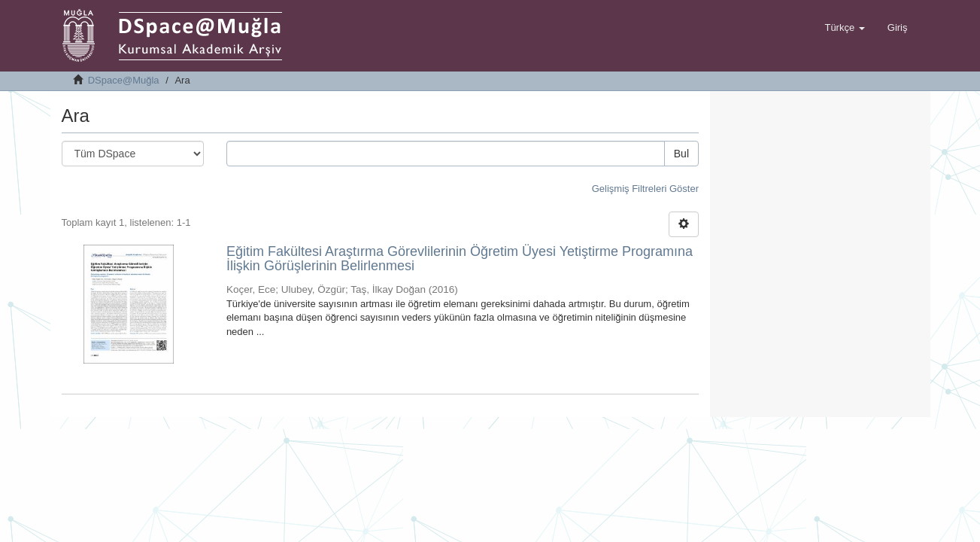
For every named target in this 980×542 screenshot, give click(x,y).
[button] (844, 28)
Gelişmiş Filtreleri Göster (645, 189)
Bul (681, 154)
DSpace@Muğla (124, 80)
